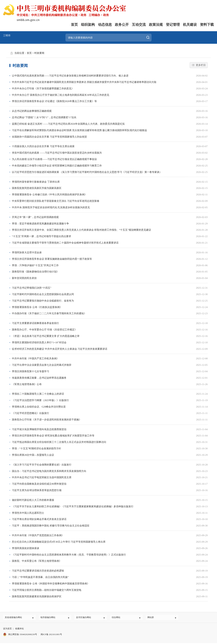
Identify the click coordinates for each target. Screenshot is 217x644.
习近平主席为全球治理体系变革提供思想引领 (37, 490)
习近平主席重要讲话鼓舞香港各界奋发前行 (35, 323)
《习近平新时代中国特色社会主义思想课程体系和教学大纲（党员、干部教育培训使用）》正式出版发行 (69, 555)
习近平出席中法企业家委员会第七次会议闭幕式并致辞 (42, 365)
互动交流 (139, 25)
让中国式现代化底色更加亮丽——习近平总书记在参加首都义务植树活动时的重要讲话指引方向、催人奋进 (70, 76)
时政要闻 (39, 53)
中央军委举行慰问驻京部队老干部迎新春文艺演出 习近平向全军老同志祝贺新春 (56, 201)
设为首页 (7, 630)
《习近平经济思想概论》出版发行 (30, 413)
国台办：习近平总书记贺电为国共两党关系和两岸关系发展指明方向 (49, 471)
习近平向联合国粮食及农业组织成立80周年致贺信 (39, 484)
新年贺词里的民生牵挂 (24, 278)
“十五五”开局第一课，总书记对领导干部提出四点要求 (41, 236)
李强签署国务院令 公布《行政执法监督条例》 (37, 307)
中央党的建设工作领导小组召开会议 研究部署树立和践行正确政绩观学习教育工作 (57, 166)
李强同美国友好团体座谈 (26, 548)
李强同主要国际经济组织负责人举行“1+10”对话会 (39, 342)
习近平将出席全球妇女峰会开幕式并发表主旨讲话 (39, 519)
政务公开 (122, 25)
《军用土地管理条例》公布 (27, 384)
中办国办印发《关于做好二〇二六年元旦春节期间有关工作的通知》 (49, 313)
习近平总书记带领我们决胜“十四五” (32, 288)
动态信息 (105, 25)
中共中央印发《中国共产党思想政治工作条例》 (38, 535)
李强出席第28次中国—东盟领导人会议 (33, 455)
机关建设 (190, 25)
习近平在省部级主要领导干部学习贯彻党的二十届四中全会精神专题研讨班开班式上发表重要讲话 (65, 243)
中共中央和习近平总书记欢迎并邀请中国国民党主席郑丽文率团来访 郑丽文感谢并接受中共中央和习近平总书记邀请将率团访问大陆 (84, 82)
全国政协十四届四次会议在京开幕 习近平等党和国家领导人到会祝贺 (49, 137)
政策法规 (156, 25)
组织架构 (88, 25)
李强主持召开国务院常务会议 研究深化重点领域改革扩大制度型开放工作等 (53, 436)
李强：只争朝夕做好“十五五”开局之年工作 (35, 265)
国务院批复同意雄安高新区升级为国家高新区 (37, 188)
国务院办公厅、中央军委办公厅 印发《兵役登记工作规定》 (44, 330)
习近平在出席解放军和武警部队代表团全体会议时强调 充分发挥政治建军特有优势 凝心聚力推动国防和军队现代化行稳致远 (79, 130)
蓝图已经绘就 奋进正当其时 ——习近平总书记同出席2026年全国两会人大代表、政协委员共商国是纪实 (68, 124)
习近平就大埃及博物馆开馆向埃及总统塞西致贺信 (39, 429)
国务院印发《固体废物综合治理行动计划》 (35, 272)
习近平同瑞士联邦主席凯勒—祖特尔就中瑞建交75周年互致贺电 (47, 590)
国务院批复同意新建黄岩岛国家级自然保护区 (37, 596)
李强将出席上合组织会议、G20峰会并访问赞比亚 (39, 407)
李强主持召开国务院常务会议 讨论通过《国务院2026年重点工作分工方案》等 (54, 101)
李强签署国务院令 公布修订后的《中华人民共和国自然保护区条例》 (49, 195)
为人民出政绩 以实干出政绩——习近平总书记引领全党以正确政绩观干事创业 (54, 159)
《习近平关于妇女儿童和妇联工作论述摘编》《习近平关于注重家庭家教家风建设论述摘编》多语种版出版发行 (73, 506)
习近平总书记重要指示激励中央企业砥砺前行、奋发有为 (43, 301)
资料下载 (207, 25)
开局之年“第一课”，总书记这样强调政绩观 (35, 217)
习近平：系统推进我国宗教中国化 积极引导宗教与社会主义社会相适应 (51, 526)
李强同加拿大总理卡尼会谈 (27, 252)
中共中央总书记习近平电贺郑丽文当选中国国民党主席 (42, 477)
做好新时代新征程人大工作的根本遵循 (33, 500)
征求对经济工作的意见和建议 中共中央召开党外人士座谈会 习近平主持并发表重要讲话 (60, 349)
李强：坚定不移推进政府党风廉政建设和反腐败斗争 (40, 224)
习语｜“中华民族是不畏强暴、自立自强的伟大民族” (40, 577)
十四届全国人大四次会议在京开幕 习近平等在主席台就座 (43, 146)
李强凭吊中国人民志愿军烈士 (28, 513)
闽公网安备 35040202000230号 (20, 635)
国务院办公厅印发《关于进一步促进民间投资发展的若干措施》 (47, 420)
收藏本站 (20, 630)
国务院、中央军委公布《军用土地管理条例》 (37, 561)
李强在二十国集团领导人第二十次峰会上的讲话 (38, 394)
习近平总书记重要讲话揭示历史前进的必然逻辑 (38, 571)
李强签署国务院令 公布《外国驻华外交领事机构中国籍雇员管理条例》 (51, 584)
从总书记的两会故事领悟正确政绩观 (32, 111)
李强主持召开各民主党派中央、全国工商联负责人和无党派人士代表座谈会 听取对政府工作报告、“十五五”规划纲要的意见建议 (81, 230)
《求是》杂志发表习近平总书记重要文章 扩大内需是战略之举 (46, 336)
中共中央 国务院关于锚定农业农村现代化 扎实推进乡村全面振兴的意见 (51, 207)
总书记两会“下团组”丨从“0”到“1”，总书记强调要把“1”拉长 (44, 117)
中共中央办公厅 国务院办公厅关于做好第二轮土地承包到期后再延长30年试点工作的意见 (61, 95)
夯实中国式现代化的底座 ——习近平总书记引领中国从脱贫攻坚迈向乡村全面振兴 (57, 153)
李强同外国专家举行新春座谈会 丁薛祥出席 (36, 182)
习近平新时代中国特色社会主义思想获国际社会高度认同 (43, 294)
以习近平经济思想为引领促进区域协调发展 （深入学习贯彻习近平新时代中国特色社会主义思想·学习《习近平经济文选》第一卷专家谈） (87, 172)
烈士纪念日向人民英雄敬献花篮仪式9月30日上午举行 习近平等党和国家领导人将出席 (59, 542)
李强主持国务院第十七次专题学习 (30, 371)
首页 (74, 25)
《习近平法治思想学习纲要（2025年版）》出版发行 (40, 400)
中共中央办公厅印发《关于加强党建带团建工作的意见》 (43, 89)
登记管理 (173, 25)
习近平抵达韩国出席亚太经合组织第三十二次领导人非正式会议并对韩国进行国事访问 (59, 442)
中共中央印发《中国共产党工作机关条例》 (35, 358)
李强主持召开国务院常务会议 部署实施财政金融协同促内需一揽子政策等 (52, 259)
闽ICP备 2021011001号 (51, 635)
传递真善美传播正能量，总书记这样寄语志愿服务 (39, 378)
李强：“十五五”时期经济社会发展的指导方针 (37, 448)
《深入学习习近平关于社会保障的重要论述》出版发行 (42, 465)
